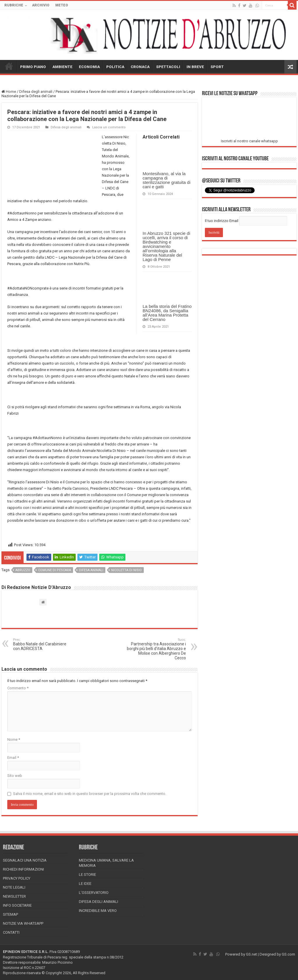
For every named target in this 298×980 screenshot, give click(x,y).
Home (9, 92)
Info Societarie (17, 905)
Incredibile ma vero (98, 911)
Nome (14, 740)
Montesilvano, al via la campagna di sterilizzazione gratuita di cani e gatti (166, 180)
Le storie (87, 875)
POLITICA (115, 67)
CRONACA (140, 67)
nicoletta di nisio (126, 570)
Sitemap (10, 914)
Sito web (15, 776)
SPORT (217, 67)
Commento (18, 688)
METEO (62, 5)
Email (13, 758)
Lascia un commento (109, 127)
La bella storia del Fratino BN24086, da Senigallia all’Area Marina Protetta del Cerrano (167, 313)
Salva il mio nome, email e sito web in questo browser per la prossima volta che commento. (90, 794)
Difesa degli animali (36, 92)
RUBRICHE (14, 5)
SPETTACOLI (168, 67)
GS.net (251, 954)
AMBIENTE (62, 67)
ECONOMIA (89, 67)
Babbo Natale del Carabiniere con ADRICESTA (43, 644)
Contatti (11, 932)
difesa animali (91, 570)
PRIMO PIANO (33, 67)
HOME (9, 66)
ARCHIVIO (41, 5)
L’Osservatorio (94, 893)
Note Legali (14, 887)
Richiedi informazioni (23, 869)
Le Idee (85, 884)
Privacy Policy (17, 878)
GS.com (288, 954)
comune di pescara (55, 570)
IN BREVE (195, 67)
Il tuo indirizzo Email (222, 221)
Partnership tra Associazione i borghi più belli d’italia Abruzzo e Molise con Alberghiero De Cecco (156, 649)
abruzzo (23, 570)
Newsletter (14, 896)
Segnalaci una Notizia (25, 860)
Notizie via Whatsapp (23, 923)
